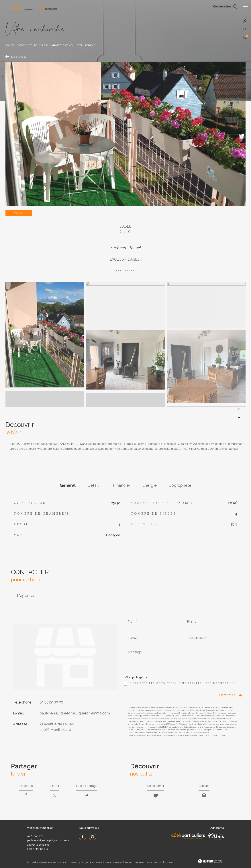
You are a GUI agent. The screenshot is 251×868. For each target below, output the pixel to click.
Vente (22, 45)
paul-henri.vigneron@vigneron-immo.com (75, 713)
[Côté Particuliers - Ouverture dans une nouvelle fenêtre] (188, 836)
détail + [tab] (94, 485)
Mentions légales (114, 862)
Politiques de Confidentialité (171, 735)
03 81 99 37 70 (51, 702)
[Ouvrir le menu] (245, 6)
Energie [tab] (149, 485)
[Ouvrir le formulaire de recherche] (225, 6)
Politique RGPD (155, 862)
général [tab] (68, 485)
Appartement (59, 45)
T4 (72, 45)
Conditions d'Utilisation (197, 735)
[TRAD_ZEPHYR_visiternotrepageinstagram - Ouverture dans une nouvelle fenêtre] (93, 837)
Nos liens (140, 862)
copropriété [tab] (180, 485)
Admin (129, 862)
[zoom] (45, 386)
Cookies (169, 862)
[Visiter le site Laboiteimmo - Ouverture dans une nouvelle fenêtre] (210, 862)
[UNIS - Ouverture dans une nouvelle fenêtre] (216, 836)
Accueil (10, 45)
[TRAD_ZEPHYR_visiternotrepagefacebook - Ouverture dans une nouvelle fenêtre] (83, 837)
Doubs (33, 45)
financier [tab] (122, 485)
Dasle (44, 45)
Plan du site (96, 862)
